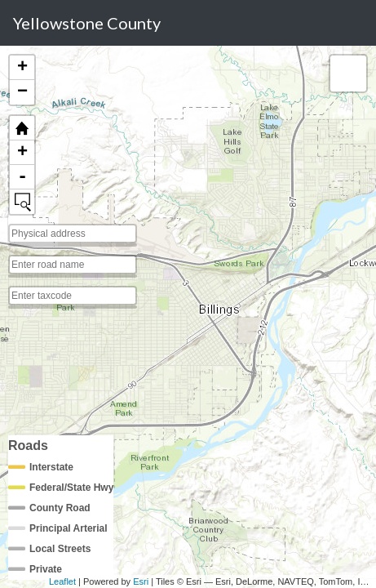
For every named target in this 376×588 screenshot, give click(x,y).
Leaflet (62, 581)
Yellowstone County (87, 23)
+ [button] (22, 68)
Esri (141, 581)
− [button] (22, 92)
